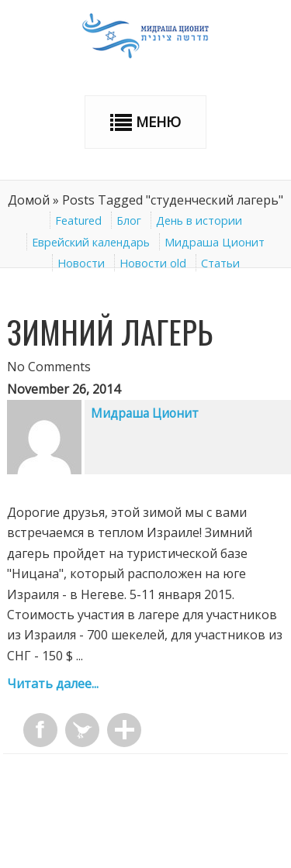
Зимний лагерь (110, 332)
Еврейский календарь (91, 242)
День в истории (199, 220)
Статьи (220, 263)
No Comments (49, 367)
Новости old (153, 263)
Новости (81, 263)
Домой (29, 200)
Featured (78, 220)
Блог (129, 220)
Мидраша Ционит (215, 242)
